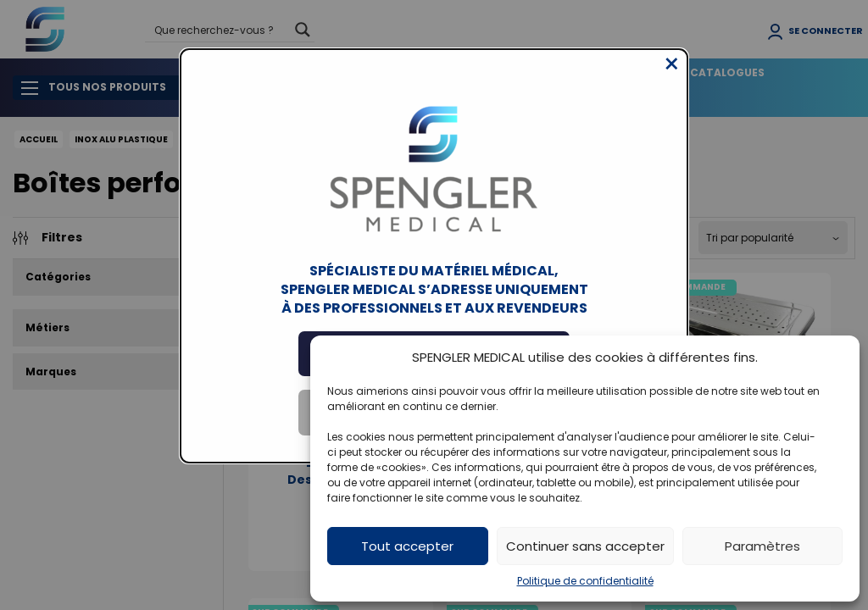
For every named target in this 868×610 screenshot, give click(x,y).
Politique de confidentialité (585, 581)
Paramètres (762, 546)
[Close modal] (672, 77)
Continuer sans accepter (585, 546)
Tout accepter (407, 546)
